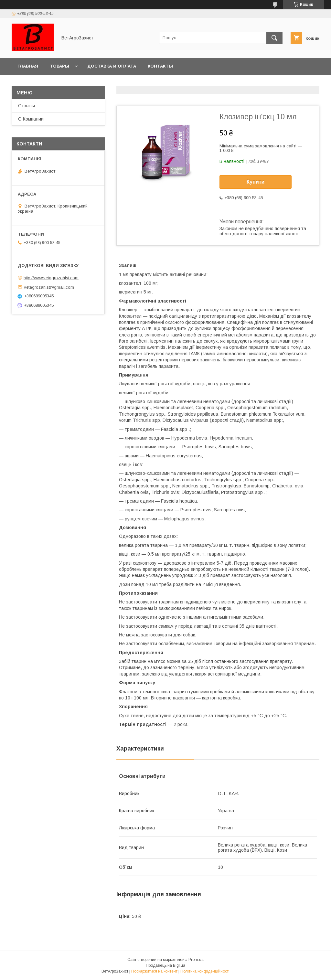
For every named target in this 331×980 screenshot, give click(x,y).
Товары (59, 66)
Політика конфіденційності (205, 971)
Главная (28, 66)
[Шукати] (274, 38)
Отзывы (27, 106)
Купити (256, 182)
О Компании (31, 119)
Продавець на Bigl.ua (165, 965)
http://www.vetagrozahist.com (51, 278)
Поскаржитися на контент (154, 971)
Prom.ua (196, 960)
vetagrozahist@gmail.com (49, 287)
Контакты (160, 66)
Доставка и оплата (112, 66)
